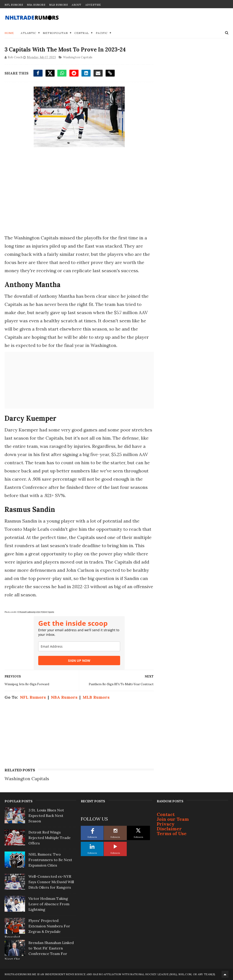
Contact (166, 814)
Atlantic (28, 33)
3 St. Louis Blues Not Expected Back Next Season (46, 816)
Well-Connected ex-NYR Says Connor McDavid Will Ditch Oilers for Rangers (51, 882)
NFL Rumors (14, 5)
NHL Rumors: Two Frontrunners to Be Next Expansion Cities (50, 860)
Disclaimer (169, 829)
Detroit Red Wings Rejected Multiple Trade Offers (49, 838)
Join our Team (173, 819)
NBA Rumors (36, 5)
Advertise (93, 5)
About (76, 5)
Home (9, 33)
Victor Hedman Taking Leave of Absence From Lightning (49, 904)
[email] (79, 646)
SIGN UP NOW (79, 661)
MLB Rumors (58, 5)
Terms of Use (172, 833)
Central (82, 33)
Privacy (166, 824)
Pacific (102, 33)
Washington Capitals (78, 57)
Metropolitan (55, 33)
